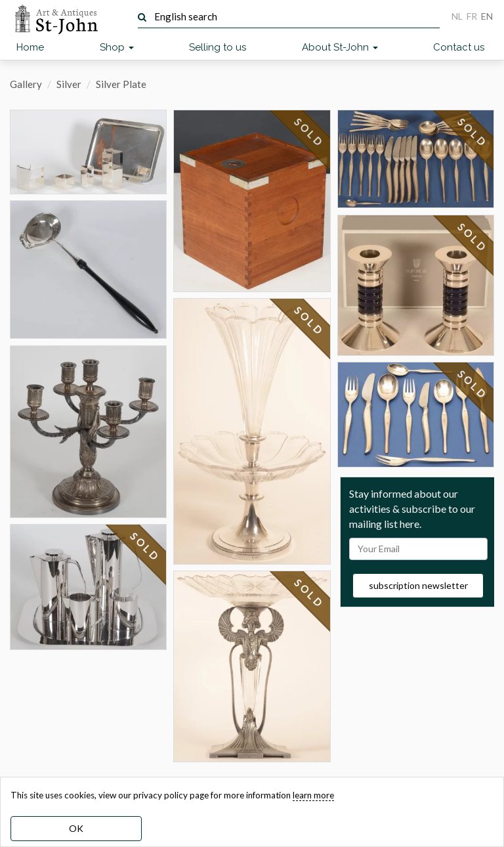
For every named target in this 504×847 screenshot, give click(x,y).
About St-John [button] (340, 47)
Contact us (459, 47)
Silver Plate (121, 84)
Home (30, 47)
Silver (69, 84)
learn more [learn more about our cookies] (313, 795)
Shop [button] (117, 47)
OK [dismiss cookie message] (76, 828)
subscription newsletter (418, 585)
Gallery (26, 84)
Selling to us (218, 47)
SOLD (146, 547)
